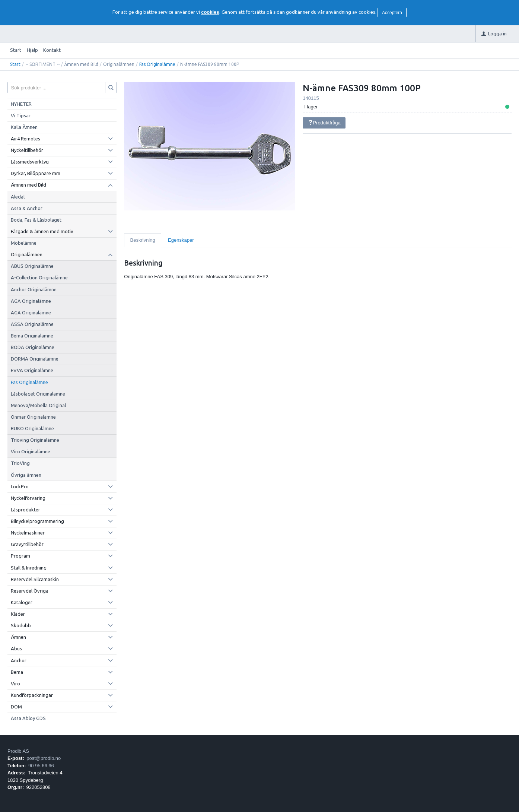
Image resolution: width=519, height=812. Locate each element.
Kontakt (52, 50)
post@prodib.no (44, 758)
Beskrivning (143, 240)
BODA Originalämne (33, 347)
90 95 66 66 (41, 766)
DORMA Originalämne (35, 359)
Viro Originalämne (31, 451)
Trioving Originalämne (35, 440)
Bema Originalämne (32, 336)
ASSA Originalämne (32, 324)
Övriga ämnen (26, 475)
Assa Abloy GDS (28, 718)
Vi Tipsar (21, 115)
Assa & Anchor (27, 208)
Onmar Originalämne (33, 417)
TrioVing (20, 463)
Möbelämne (24, 243)
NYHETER (21, 104)
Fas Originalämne (157, 64)
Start (16, 50)
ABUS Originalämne (32, 266)
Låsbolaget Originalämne (38, 394)
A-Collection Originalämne (39, 277)
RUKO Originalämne (32, 428)
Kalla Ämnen (24, 127)
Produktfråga (324, 123)
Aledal (18, 197)
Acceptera (392, 13)
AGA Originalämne (31, 301)
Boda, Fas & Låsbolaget (36, 220)
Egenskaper (181, 240)
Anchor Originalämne (34, 289)
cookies (210, 12)
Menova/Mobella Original (38, 405)
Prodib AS (18, 751)
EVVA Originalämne (32, 370)
